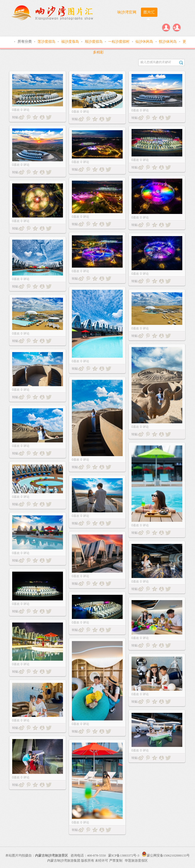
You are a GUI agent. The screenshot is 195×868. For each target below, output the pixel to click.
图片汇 (149, 12)
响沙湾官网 (127, 12)
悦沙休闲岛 (168, 41)
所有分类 (25, 41)
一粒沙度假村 (119, 41)
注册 (177, 27)
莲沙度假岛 (47, 41)
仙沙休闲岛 (145, 41)
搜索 (181, 62)
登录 (166, 27)
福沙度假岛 (71, 41)
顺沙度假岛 (94, 41)
